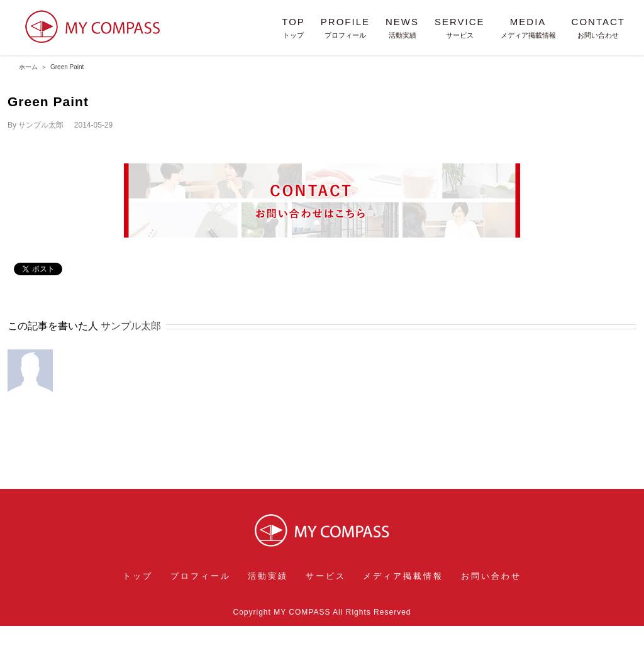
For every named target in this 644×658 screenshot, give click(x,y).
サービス (326, 576)
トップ (138, 576)
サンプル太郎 (41, 125)
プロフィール (201, 576)
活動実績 (268, 576)
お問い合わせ (491, 576)
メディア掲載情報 (403, 576)
